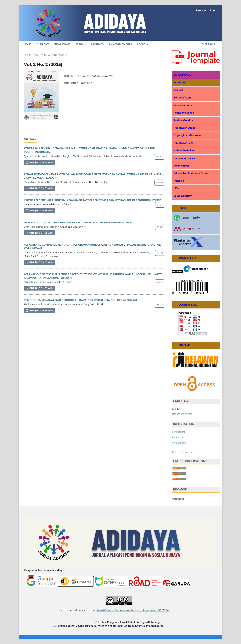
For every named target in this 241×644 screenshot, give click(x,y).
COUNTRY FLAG (186, 305)
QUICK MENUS (183, 75)
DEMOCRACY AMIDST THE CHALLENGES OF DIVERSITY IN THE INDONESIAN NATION (78, 222)
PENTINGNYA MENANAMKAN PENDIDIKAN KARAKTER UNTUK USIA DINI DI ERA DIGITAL (81, 300)
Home (28, 44)
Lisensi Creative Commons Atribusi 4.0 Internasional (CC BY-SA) (132, 610)
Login (214, 10)
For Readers (178, 432)
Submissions (62, 44)
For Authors (178, 437)
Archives (97, 44)
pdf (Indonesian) (41, 162)
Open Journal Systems (185, 452)
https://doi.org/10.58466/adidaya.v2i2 (92, 76)
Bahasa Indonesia (182, 414)
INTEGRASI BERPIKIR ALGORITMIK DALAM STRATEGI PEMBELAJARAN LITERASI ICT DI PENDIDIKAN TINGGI (93, 200)
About (141, 44)
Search (81, 44)
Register (201, 10)
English (176, 409)
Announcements (120, 44)
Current (43, 44)
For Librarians (179, 443)
